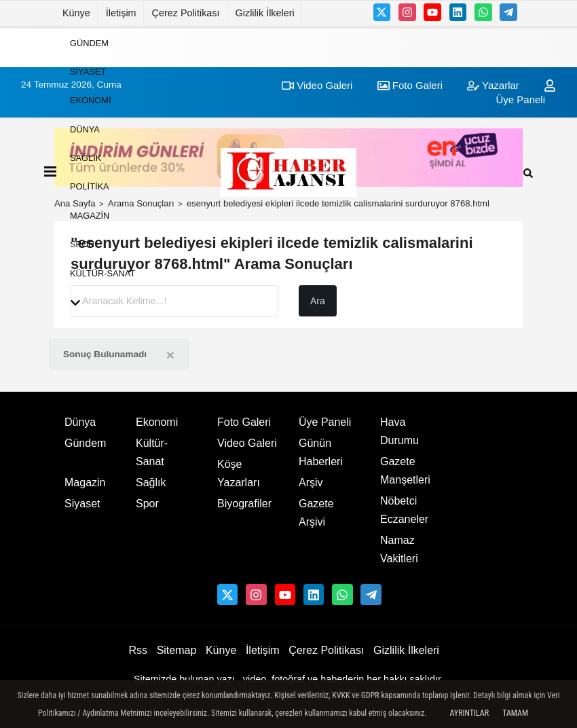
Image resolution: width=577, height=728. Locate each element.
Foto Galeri (244, 422)
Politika (90, 186)
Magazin (90, 215)
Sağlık (86, 158)
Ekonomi (90, 100)
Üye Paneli (325, 422)
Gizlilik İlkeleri (265, 13)
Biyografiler (244, 504)
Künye (76, 13)
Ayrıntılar (469, 713)
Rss (138, 650)
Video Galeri (247, 443)
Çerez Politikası (186, 13)
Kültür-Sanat (103, 273)
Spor (82, 244)
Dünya (85, 129)
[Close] (170, 355)
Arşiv (311, 483)
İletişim (121, 13)
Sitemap (177, 650)
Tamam (515, 713)
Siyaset (88, 72)
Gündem (89, 42)
